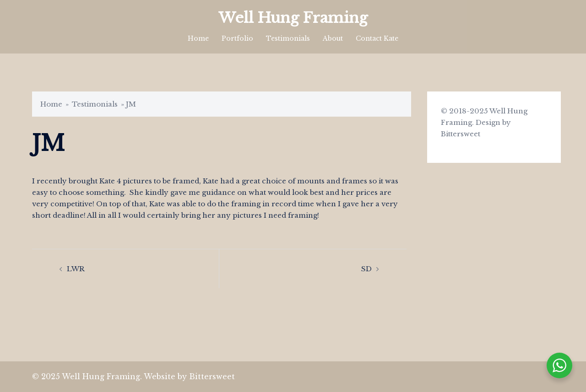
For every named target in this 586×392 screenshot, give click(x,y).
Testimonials (288, 38)
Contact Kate (377, 38)
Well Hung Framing (293, 18)
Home (198, 38)
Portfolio (237, 38)
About (333, 38)
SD (366, 269)
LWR (76, 269)
